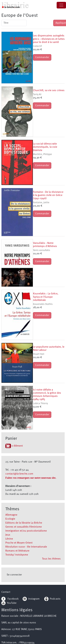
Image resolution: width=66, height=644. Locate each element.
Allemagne (11, 515)
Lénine (9, 539)
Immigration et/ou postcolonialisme (26, 531)
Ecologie (10, 519)
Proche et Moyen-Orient (19, 543)
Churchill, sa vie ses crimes (49, 90)
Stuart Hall (39, 354)
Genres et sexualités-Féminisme (24, 527)
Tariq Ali (37, 95)
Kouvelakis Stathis (43, 304)
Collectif (37, 46)
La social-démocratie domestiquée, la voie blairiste (45, 147)
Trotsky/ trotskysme (17, 555)
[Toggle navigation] (61, 5)
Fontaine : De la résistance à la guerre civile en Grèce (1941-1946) (48, 195)
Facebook (10, 599)
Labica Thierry (40, 404)
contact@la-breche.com (19, 474)
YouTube (12, 603)
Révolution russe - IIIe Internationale (26, 547)
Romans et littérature (17, 551)
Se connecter (14, 575)
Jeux (8, 535)
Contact (6, 592)
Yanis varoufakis (42, 250)
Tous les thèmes (51, 559)
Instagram (31, 599)
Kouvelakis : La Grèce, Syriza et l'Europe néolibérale (46, 297)
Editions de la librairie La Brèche (24, 523)
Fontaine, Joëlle (41, 203)
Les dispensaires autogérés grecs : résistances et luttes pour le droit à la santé (49, 39)
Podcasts (52, 599)
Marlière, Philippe (42, 154)
